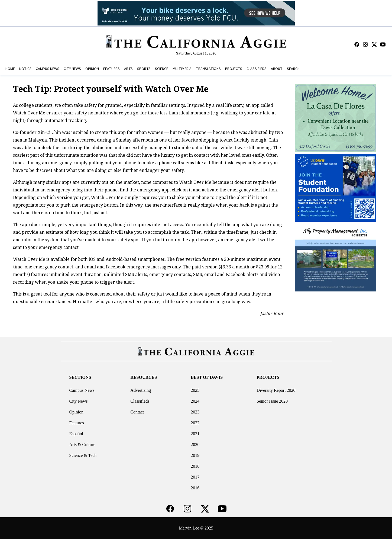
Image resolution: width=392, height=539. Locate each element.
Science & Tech (83, 455)
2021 (195, 434)
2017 (195, 477)
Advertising (141, 390)
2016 (195, 488)
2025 (195, 390)
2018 (195, 466)
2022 (195, 423)
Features (76, 423)
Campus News (82, 390)
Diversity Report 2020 (276, 390)
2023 (195, 412)
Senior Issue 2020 (272, 401)
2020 (195, 445)
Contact (137, 412)
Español (76, 434)
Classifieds (140, 401)
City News (78, 401)
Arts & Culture (82, 445)
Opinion (76, 412)
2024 (195, 401)
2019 (195, 455)
